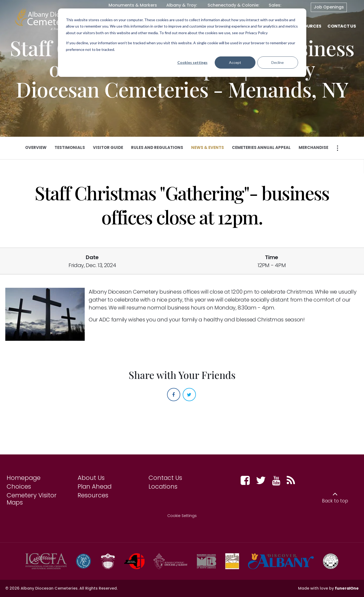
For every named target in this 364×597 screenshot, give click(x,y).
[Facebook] (174, 395)
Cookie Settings (182, 516)
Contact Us (165, 478)
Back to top (335, 501)
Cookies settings (192, 62)
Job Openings (329, 7)
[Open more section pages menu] (338, 148)
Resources (93, 495)
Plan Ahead (95, 487)
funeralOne (347, 588)
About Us (91, 478)
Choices (19, 487)
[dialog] (182, 43)
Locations (163, 487)
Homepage (24, 478)
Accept (235, 62)
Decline (278, 62)
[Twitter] (189, 395)
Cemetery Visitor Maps (32, 499)
